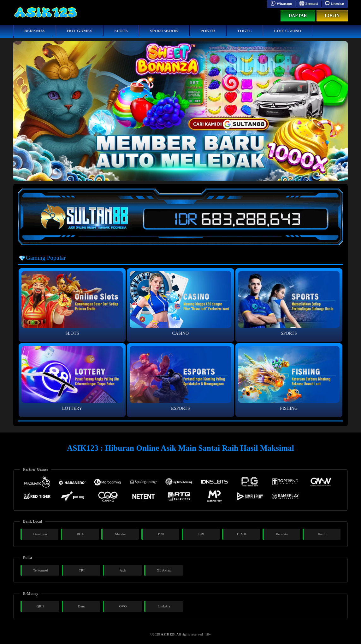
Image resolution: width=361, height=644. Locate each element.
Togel (245, 31)
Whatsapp (281, 3)
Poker (208, 31)
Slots (121, 31)
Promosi (309, 3)
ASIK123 (168, 634)
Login (332, 16)
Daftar (298, 16)
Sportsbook (164, 31)
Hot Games (80, 31)
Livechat (334, 3)
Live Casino (288, 31)
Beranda (35, 31)
